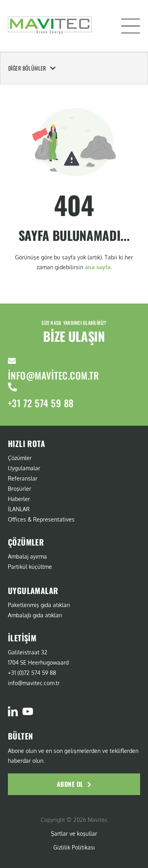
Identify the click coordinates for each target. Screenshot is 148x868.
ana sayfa (98, 267)
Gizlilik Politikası (74, 847)
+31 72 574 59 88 (41, 403)
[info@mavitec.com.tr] (12, 361)
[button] (131, 26)
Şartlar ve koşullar (74, 834)
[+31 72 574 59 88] (12, 387)
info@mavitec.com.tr (53, 375)
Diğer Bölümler (32, 68)
